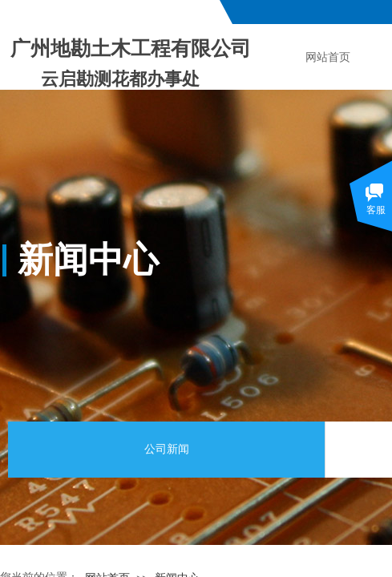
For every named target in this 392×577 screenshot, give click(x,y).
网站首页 (328, 57)
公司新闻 (167, 449)
